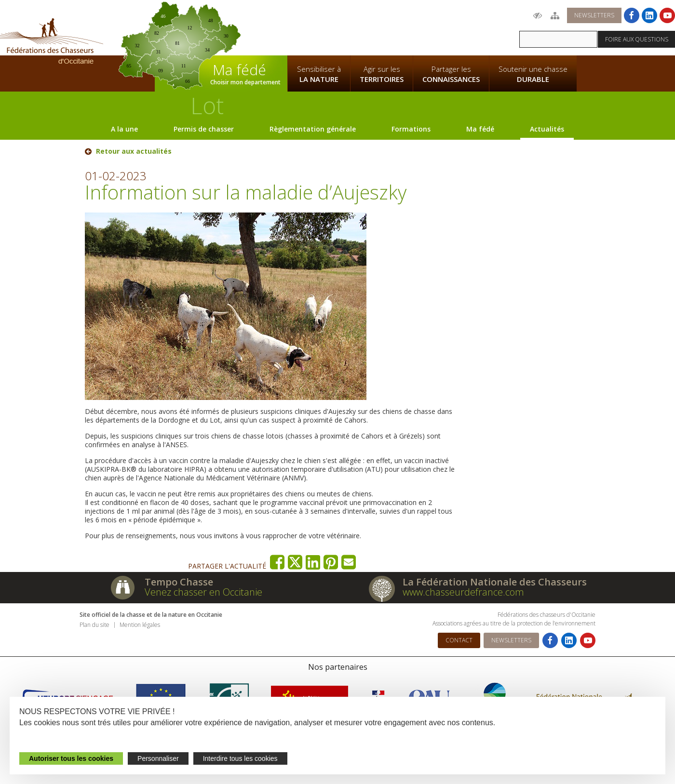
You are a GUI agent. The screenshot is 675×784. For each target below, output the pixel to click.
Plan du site (94, 625)
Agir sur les (382, 74)
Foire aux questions (637, 39)
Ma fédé (480, 129)
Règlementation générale (313, 129)
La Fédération (319, 27)
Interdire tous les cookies (240, 758)
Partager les (451, 74)
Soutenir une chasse (533, 74)
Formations (411, 129)
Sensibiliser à (319, 74)
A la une (124, 129)
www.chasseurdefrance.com (463, 592)
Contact (459, 640)
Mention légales (140, 625)
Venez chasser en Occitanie (203, 592)
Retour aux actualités (134, 151)
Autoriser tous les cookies (71, 758)
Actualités (547, 129)
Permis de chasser (204, 129)
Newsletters (594, 15)
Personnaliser (158, 758)
